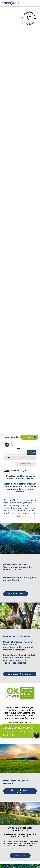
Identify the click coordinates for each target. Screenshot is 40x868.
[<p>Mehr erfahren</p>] (20, 856)
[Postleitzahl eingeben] (15, 452)
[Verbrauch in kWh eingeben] (20, 458)
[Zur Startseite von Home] (9, 3)
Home (6, 471)
